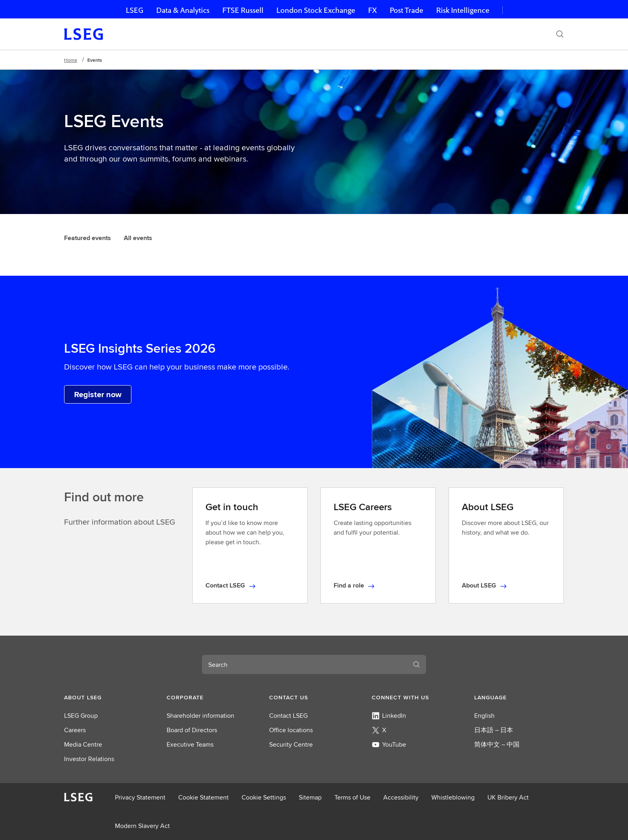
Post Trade (407, 10)
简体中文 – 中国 (497, 744)
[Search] (560, 34)
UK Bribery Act (508, 797)
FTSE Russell (243, 10)
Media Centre (83, 744)
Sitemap (310, 797)
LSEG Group (81, 716)
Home (71, 60)
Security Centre (291, 744)
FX (372, 10)
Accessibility (401, 797)
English (484, 716)
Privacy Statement (140, 797)
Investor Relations (89, 759)
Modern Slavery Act (142, 826)
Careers (75, 730)
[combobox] (304, 664)
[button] (109, 697)
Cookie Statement (203, 797)
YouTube (389, 744)
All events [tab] (138, 238)
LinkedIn (389, 716)
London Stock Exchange (316, 10)
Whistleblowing (453, 797)
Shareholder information (200, 716)
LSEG (135, 10)
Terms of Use (352, 797)
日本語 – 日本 (494, 730)
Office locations (291, 730)
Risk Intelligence (463, 10)
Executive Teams (190, 744)
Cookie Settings (264, 797)
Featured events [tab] (88, 238)
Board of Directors (192, 730)
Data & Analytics (183, 10)
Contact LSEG (288, 716)
